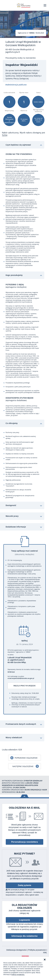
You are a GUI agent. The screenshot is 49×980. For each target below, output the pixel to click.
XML (45, 952)
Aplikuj (25, 642)
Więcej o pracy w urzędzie (24, 686)
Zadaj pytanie (24, 885)
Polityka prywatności (37, 950)
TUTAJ (5, 135)
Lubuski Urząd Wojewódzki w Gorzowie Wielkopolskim (23, 44)
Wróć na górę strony (24, 796)
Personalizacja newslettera (25, 842)
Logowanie (25, 920)
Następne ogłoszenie (23, 766)
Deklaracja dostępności (17, 950)
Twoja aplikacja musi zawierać (25, 553)
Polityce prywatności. (18, 975)
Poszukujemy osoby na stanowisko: (21, 58)
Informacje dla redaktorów (24, 936)
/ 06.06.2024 (31, 33)
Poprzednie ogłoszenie (26, 758)
